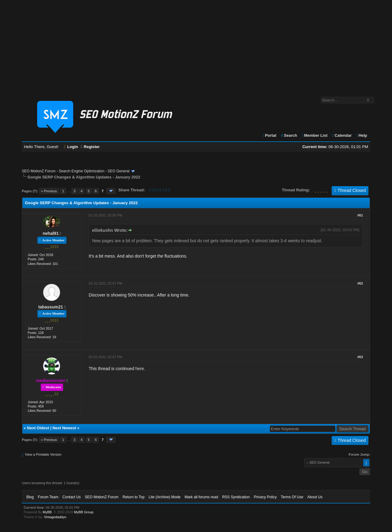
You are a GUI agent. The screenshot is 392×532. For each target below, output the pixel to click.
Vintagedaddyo (55, 517)
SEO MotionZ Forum (39, 171)
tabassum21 (51, 307)
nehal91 (51, 233)
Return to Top (134, 497)
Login (71, 147)
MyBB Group (84, 512)
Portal (269, 135)
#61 (360, 215)
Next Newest (64, 428)
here (140, 369)
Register (90, 147)
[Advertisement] (196, 45)
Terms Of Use (292, 497)
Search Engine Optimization (82, 171)
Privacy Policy (265, 497)
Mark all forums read (201, 497)
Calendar (342, 135)
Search (289, 135)
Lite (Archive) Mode (164, 497)
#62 (360, 283)
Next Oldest (38, 428)
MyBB (47, 512)
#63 (360, 357)
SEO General (118, 171)
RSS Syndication (236, 497)
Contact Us (72, 497)
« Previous (49, 191)
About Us (315, 497)
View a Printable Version (43, 454)
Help (362, 135)
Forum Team (48, 497)
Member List (314, 135)
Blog (30, 497)
